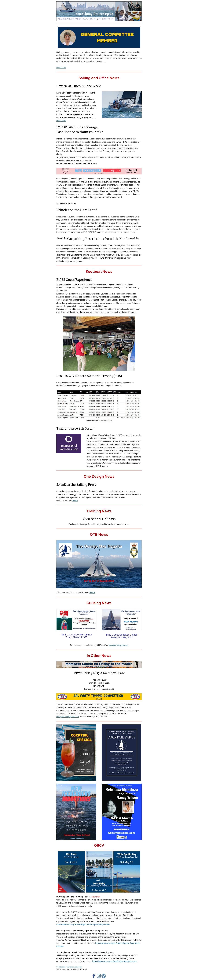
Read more (61, 68)
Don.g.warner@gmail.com (68, 717)
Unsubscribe (61, 967)
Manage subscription (75, 967)
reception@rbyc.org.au (118, 645)
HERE (75, 501)
